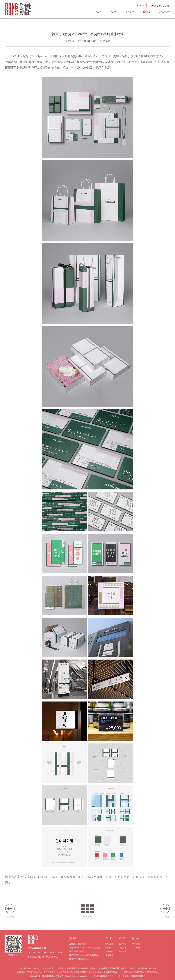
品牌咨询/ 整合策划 (78, 948)
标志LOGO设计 (35, 972)
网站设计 (95, 972)
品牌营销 (153, 972)
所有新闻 (87, 915)
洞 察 (122, 942)
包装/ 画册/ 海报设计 (78, 956)
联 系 (135, 942)
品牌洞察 (123, 948)
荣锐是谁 (109, 948)
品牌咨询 (143, 972)
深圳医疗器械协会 (34, 976)
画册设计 (63, 972)
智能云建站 (153, 976)
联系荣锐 (136, 948)
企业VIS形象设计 (50, 972)
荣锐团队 (109, 952)
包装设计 (72, 972)
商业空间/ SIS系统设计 (79, 963)
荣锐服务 (109, 959)
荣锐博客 (123, 956)
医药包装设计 (81, 976)
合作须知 (109, 956)
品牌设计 (134, 972)
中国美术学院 (128, 976)
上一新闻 (10, 915)
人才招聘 (136, 952)
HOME (98, 12)
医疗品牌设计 (49, 976)
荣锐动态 (123, 952)
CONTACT (164, 12)
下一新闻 (165, 915)
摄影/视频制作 (84, 972)
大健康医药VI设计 (113, 976)
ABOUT (130, 12)
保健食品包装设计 (96, 976)
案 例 (73, 942)
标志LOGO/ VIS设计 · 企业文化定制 (84, 952)
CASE (114, 12)
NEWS (146, 12)
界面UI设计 (114, 972)
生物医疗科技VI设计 (65, 976)
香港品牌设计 (141, 976)
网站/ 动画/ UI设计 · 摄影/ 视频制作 (84, 959)
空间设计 (104, 972)
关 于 (109, 942)
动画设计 (125, 972)
